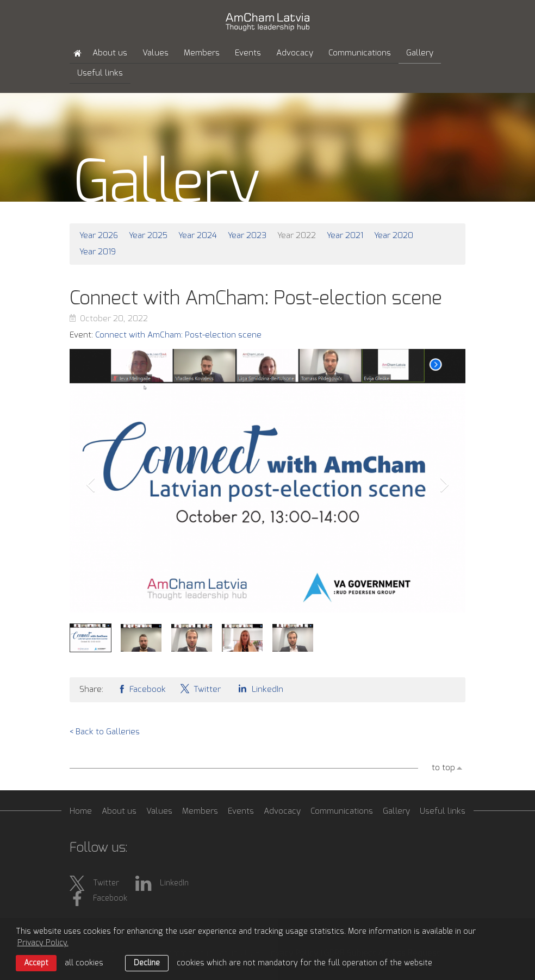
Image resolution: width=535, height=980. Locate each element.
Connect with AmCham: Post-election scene (178, 335)
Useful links (100, 73)
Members (202, 53)
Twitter (200, 688)
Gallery (420, 53)
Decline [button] (147, 963)
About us (110, 53)
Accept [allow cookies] (36, 963)
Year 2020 (394, 236)
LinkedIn (259, 688)
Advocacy (295, 53)
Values (155, 53)
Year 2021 (345, 236)
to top (443, 768)
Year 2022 (297, 236)
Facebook (141, 688)
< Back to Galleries (105, 732)
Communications (360, 53)
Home (81, 811)
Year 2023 (247, 236)
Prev (90, 485)
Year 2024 (198, 236)
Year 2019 (98, 252)
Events (248, 53)
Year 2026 (99, 236)
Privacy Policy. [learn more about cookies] (43, 943)
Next (445, 485)
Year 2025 (148, 236)
